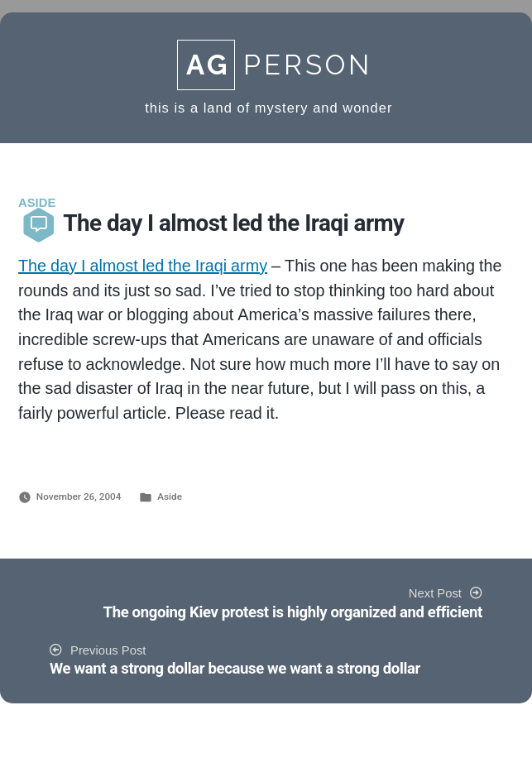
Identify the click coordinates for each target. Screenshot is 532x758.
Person (275, 65)
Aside (170, 497)
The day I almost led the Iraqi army (143, 266)
